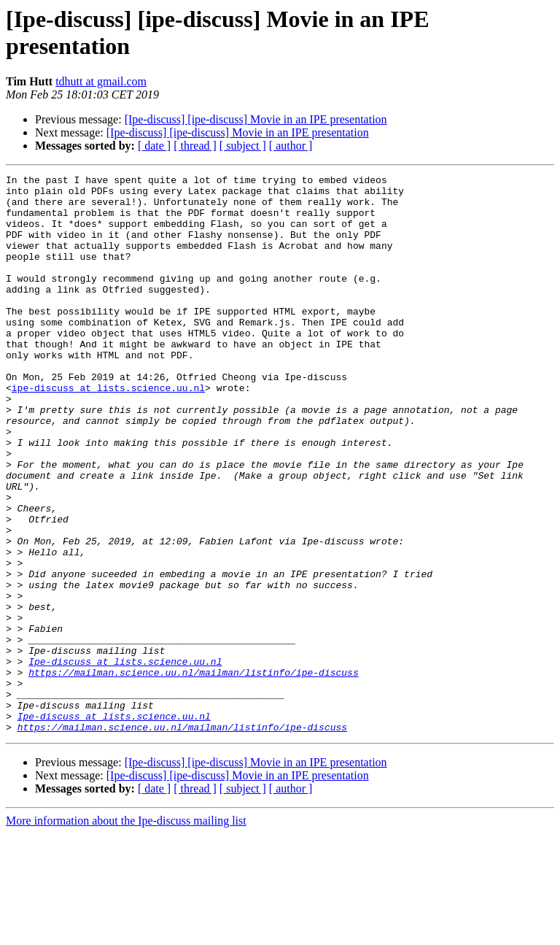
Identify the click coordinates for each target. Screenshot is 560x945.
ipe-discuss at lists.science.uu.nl (108, 431)
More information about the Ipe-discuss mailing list (126, 932)
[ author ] (291, 146)
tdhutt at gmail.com (101, 81)
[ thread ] (195, 146)
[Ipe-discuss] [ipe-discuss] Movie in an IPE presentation (256, 119)
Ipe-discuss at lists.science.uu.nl (125, 760)
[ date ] (154, 146)
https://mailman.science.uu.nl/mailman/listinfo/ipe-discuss (193, 773)
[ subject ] (243, 146)
